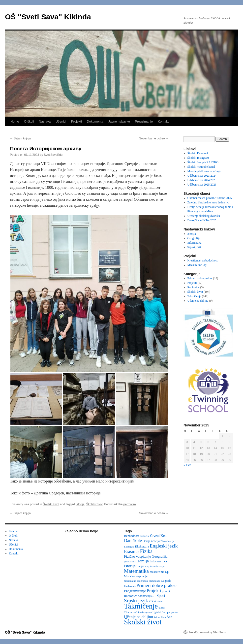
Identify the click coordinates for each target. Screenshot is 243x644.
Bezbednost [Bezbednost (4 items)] (132, 536)
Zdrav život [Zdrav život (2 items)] (160, 617)
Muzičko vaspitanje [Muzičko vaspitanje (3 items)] (136, 576)
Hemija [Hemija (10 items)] (143, 561)
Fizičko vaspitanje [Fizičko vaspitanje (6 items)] (137, 556)
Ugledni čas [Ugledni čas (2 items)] (159, 612)
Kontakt (163, 121)
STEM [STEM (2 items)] (152, 601)
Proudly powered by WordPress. (208, 632)
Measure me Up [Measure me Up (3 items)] (159, 572)
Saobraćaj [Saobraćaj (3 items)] (144, 596)
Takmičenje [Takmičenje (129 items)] (141, 606)
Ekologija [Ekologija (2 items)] (129, 547)
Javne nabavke (119, 121)
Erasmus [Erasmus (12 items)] (132, 551)
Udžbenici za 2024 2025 (202, 180)
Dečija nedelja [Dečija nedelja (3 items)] (151, 541)
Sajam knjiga (20, 138)
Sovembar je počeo (154, 138)
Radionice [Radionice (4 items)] (131, 596)
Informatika (195, 243)
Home (15, 121)
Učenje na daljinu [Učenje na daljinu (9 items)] (138, 617)
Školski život (51, 504)
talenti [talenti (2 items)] (162, 608)
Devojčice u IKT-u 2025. (202, 220)
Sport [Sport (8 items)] (161, 596)
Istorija (80, 504)
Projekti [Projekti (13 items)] (154, 591)
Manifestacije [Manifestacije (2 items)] (157, 566)
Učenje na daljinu (198, 301)
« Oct (187, 465)
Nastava (45, 121)
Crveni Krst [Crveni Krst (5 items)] (158, 536)
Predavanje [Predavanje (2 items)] (130, 586)
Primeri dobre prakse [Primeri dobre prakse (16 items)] (156, 585)
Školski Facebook (198, 153)
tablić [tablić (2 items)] (160, 601)
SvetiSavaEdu (53, 155)
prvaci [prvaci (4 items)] (166, 591)
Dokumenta (95, 121)
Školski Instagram (198, 158)
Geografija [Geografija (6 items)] (160, 556)
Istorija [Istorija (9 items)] (130, 566)
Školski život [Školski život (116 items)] (143, 622)
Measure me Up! (197, 265)
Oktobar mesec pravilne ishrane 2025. (210, 198)
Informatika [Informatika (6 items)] (158, 561)
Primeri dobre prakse (200, 278)
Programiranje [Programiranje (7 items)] (135, 591)
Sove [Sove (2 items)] (153, 596)
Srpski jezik (195, 247)
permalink (130, 504)
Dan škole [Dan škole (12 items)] (133, 541)
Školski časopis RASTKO (203, 162)
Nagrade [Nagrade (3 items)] (166, 581)
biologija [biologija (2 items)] (145, 536)
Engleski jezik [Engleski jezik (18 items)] (164, 546)
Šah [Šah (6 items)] (170, 617)
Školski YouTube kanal (201, 167)
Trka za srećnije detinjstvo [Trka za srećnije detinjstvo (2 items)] (138, 612)
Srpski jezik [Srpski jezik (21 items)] (136, 601)
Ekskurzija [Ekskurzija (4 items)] (142, 546)
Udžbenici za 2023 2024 (202, 176)
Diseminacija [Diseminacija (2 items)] (167, 541)
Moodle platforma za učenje (204, 171)
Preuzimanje (144, 121)
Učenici (61, 121)
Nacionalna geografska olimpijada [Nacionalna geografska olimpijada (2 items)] (142, 581)
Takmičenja (194, 296)
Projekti (76, 121)
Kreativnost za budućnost (203, 260)
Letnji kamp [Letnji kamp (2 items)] (143, 566)
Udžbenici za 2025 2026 (202, 185)
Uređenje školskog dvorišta (204, 216)
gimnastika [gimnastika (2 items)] (130, 562)
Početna (14, 531)
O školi (29, 121)
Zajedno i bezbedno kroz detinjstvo (208, 202)
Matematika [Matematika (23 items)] (136, 571)
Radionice (194, 287)
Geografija (194, 238)
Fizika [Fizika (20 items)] (146, 551)
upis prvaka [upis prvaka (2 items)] (172, 612)
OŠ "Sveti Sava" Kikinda (48, 17)
